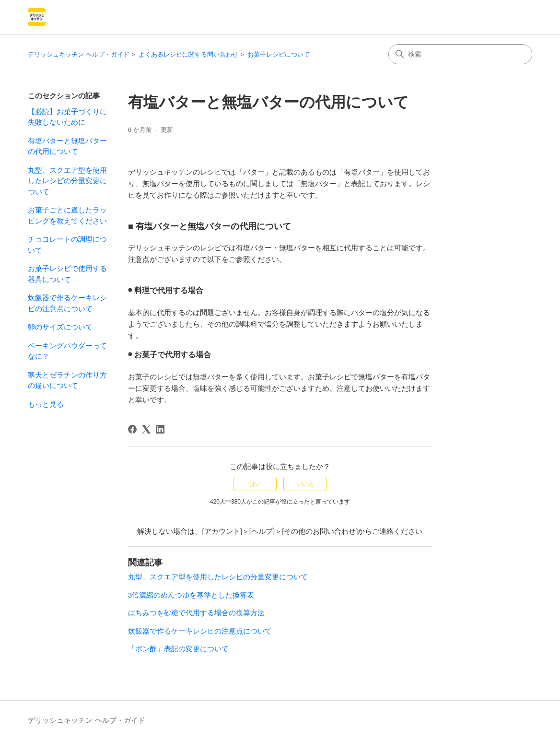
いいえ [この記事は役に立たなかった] (305, 484)
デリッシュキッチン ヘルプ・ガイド (79, 54)
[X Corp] (146, 429)
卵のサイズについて (60, 327)
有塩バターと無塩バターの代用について (67, 146)
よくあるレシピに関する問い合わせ (188, 54)
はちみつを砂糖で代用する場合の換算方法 (196, 613)
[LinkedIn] (160, 429)
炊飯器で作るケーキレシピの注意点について (67, 303)
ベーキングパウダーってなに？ (67, 351)
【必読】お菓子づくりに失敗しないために (67, 117)
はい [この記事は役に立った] (255, 484)
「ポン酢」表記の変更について (178, 649)
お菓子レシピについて (279, 54)
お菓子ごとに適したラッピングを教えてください (67, 215)
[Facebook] (132, 429)
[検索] (460, 54)
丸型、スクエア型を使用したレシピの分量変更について (67, 181)
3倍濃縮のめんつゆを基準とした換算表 (191, 595)
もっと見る (46, 404)
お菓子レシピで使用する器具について (67, 274)
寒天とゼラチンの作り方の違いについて (67, 380)
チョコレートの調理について (67, 245)
